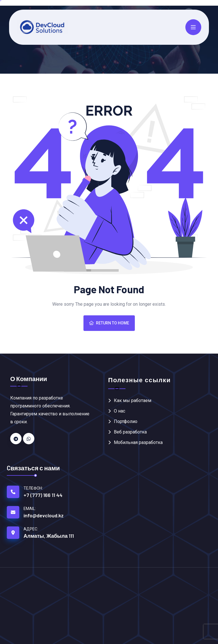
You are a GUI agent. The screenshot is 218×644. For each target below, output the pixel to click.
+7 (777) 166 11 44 (43, 495)
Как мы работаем (133, 400)
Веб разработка (130, 432)
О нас (120, 411)
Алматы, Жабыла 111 (49, 536)
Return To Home (109, 323)
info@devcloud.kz (44, 515)
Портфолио (126, 421)
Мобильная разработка (138, 442)
